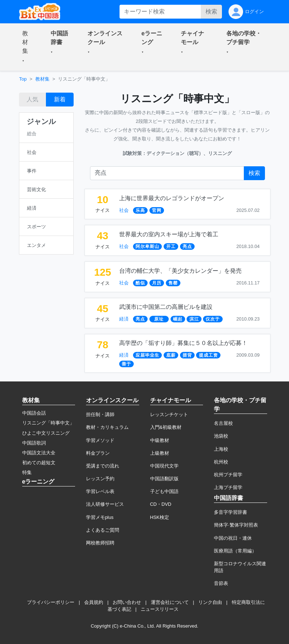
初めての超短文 (39, 463)
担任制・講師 (100, 414)
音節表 (221, 583)
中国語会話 (34, 413)
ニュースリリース (160, 609)
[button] (28, 47)
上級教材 (160, 453)
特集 (27, 472)
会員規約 (94, 602)
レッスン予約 (100, 479)
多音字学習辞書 (231, 512)
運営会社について (170, 602)
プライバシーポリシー (51, 602)
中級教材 (160, 440)
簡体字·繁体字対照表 (236, 525)
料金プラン (98, 453)
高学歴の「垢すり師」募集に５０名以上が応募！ (183, 343)
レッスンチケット (169, 414)
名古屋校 (223, 423)
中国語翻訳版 (164, 479)
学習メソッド (100, 440)
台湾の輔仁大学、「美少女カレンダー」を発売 (180, 271)
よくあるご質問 (103, 530)
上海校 (221, 449)
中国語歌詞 (34, 443)
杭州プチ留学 (228, 475)
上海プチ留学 (228, 487)
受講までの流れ (103, 466)
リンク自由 (210, 602)
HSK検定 (160, 517)
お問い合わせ (127, 602)
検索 (211, 11)
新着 (60, 99)
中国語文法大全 (39, 453)
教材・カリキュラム (107, 427)
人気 (32, 99)
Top (23, 79)
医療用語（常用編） (235, 551)
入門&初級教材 (166, 427)
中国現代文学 (164, 466)
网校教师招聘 (100, 543)
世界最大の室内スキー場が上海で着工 (169, 234)
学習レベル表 (100, 491)
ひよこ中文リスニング (46, 433)
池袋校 (221, 436)
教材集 (42, 79)
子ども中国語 (164, 491)
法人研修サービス (105, 504)
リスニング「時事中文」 (48, 423)
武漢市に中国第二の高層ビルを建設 (166, 307)
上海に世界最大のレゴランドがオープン (172, 198)
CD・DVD (161, 504)
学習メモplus (100, 517)
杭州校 (221, 462)
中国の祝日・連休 (233, 538)
